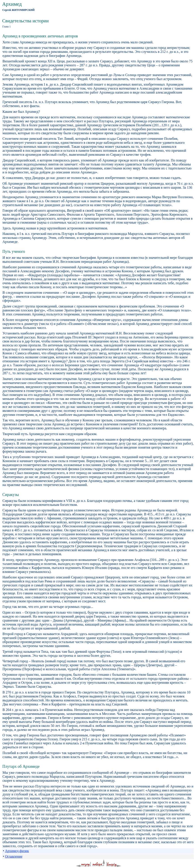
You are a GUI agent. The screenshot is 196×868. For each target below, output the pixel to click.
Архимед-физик (17, 851)
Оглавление (14, 856)
